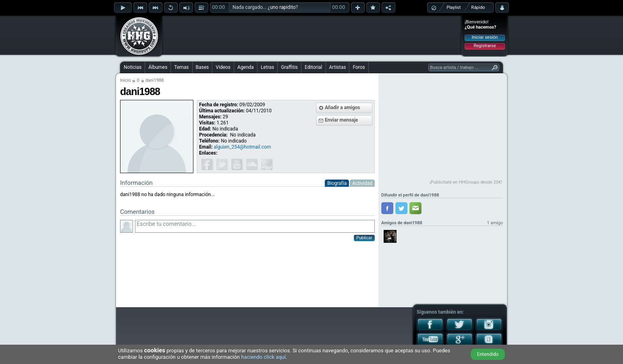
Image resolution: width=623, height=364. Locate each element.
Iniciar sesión (485, 37)
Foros (359, 67)
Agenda (246, 67)
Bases (202, 67)
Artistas (338, 67)
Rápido (478, 7)
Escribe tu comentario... (255, 226)
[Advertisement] (312, 35)
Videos (223, 67)
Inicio (125, 80)
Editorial (313, 67)
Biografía (337, 183)
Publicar (364, 238)
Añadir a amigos (343, 108)
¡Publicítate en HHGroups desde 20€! (466, 182)
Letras (267, 67)
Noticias (133, 67)
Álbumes (158, 67)
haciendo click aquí (263, 357)
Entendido (488, 354)
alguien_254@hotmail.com (242, 147)
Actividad (362, 183)
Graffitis (289, 67)
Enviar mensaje (341, 120)
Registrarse (485, 46)
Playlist (454, 7)
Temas (181, 67)
